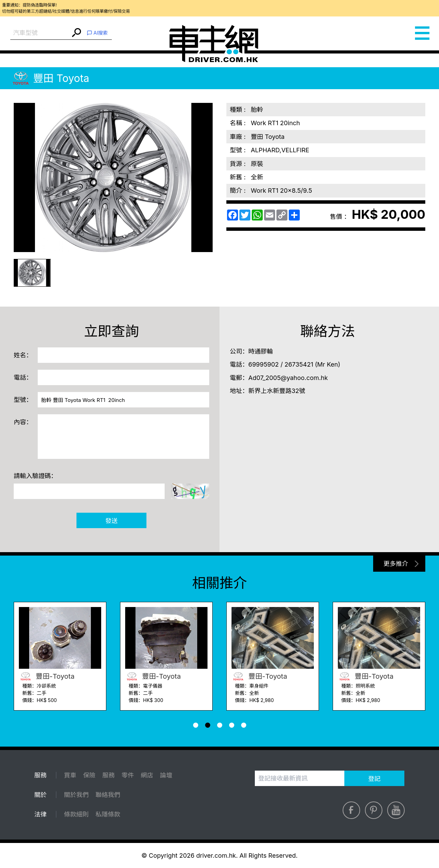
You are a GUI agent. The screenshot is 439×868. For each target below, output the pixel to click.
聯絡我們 (108, 795)
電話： (23, 377)
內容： (23, 422)
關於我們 (76, 795)
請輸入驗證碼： (35, 476)
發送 (111, 521)
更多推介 (396, 564)
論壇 (166, 775)
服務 (108, 775)
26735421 (299, 364)
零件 (128, 775)
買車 (70, 775)
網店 (147, 775)
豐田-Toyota (47, 676)
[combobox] (40, 33)
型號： (23, 400)
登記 (375, 779)
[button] (196, 725)
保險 (89, 775)
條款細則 (76, 814)
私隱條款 (108, 814)
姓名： (23, 355)
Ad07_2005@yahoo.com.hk (288, 378)
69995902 (264, 364)
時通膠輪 (261, 351)
